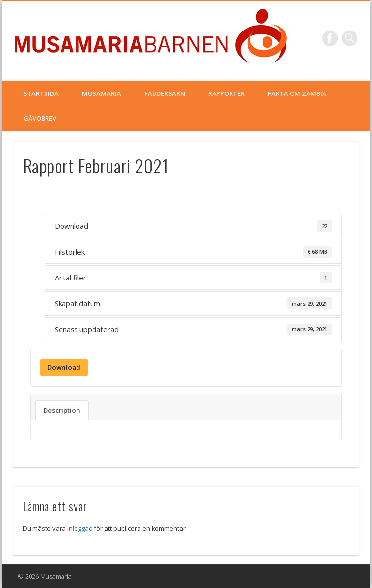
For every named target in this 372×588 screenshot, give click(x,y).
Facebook (330, 38)
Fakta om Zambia (297, 93)
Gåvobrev (40, 118)
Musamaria (101, 93)
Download (64, 367)
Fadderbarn (165, 93)
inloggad (80, 528)
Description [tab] (62, 410)
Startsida (41, 93)
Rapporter (226, 93)
